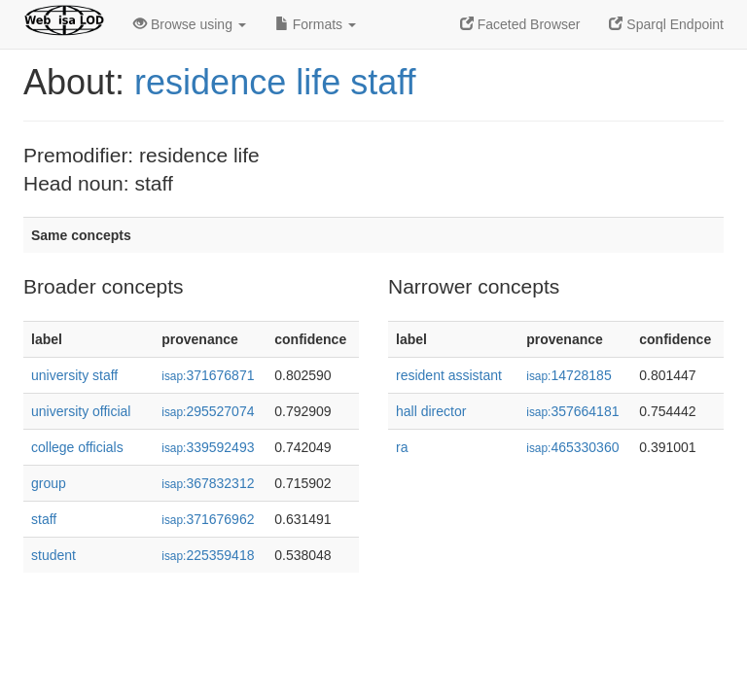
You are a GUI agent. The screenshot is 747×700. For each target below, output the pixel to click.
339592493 (208, 447)
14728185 (569, 375)
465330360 (572, 447)
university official (81, 411)
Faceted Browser (520, 24)
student (53, 555)
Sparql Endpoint (666, 24)
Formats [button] (316, 24)
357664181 (572, 411)
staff (44, 519)
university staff (74, 375)
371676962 (208, 519)
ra (402, 447)
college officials (77, 447)
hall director (431, 411)
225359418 (208, 555)
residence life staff (275, 82)
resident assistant (449, 375)
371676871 (208, 375)
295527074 (208, 411)
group (49, 483)
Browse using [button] (190, 24)
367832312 (208, 483)
